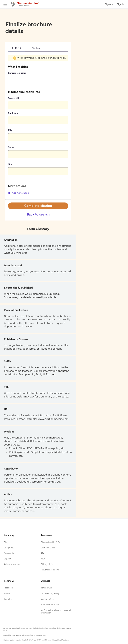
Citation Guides (48, 548)
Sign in (120, 4)
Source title (14, 98)
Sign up (109, 4)
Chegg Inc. (9, 548)
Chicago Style (47, 564)
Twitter (7, 594)
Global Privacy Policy (50, 594)
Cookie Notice (47, 599)
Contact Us (9, 553)
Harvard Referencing (50, 570)
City (10, 130)
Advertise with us (12, 564)
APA (43, 553)
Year (10, 164)
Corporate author (17, 73)
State (11, 147)
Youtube (8, 599)
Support (8, 559)
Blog (6, 542)
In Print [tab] (17, 49)
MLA (43, 559)
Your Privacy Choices (50, 605)
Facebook (8, 588)
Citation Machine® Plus (51, 542)
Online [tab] (36, 49)
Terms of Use (47, 588)
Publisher (13, 113)
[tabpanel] (38, 127)
